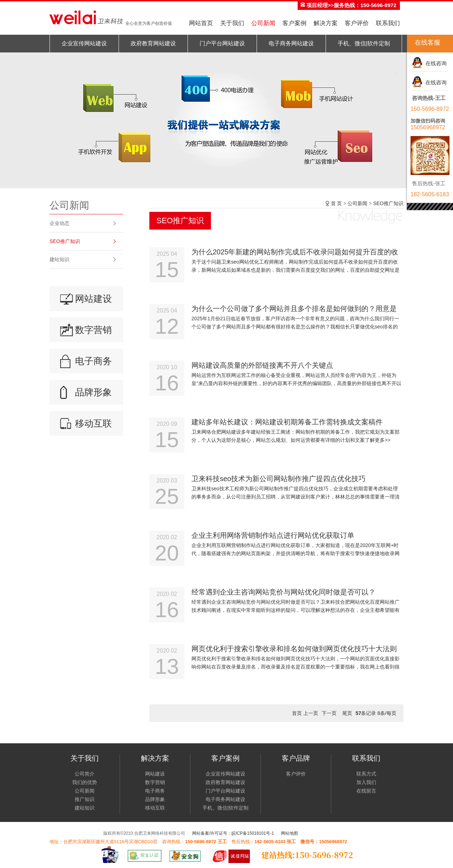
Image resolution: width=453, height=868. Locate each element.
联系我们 (388, 23)
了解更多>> (378, 440)
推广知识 (85, 799)
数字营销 (93, 330)
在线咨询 (435, 63)
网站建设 (93, 299)
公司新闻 (263, 23)
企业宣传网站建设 (84, 43)
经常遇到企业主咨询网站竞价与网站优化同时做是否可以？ (283, 592)
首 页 (337, 203)
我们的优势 (85, 782)
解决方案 (326, 23)
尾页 (347, 713)
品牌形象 (93, 392)
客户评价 (357, 23)
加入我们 (366, 782)
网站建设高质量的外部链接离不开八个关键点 (262, 365)
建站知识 (59, 259)
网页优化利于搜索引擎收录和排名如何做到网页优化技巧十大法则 (294, 649)
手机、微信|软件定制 (364, 43)
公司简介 (85, 774)
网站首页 (201, 23)
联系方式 (366, 774)
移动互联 (93, 423)
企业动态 (59, 223)
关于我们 (232, 23)
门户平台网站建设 (222, 43)
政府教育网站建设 (153, 43)
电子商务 (93, 361)
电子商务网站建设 (291, 43)
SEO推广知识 (65, 241)
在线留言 (366, 791)
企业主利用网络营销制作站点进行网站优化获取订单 (273, 535)
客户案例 (294, 23)
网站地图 (289, 833)
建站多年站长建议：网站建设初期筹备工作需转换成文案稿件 (287, 422)
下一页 (329, 713)
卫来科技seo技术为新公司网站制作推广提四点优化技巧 (279, 479)
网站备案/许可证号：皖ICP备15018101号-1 (233, 833)
